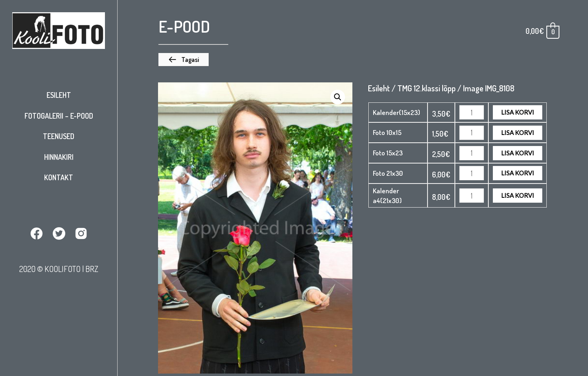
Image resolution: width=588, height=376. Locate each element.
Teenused (59, 136)
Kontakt (59, 177)
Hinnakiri (59, 157)
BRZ (92, 269)
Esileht (59, 95)
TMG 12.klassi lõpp (427, 88)
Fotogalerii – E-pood (59, 116)
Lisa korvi (518, 112)
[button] (184, 60)
